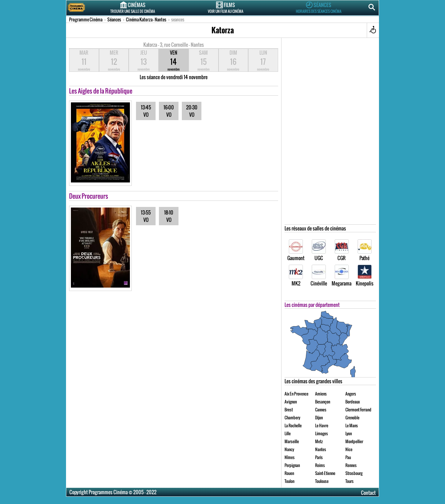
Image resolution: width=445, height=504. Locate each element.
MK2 (296, 276)
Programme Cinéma (86, 19)
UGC (319, 250)
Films (226, 7)
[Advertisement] (330, 133)
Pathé (365, 250)
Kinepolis (365, 276)
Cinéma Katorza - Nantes (146, 19)
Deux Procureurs (89, 196)
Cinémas (133, 7)
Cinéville (319, 276)
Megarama (342, 276)
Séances (318, 7)
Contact (368, 493)
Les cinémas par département (312, 305)
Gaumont (296, 250)
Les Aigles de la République (101, 91)
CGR (342, 250)
